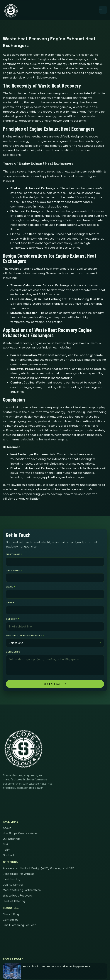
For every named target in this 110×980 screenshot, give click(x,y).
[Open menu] (103, 10)
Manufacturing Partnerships (22, 890)
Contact (9, 855)
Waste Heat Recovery (17, 896)
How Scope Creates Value (20, 833)
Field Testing (12, 879)
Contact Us (11, 920)
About (7, 828)
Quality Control (13, 885)
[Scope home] (11, 11)
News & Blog (11, 914)
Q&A (5, 844)
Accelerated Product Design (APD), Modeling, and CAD (39, 868)
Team (7, 850)
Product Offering (14, 901)
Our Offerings (12, 839)
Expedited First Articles (19, 874)
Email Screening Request (19, 925)
